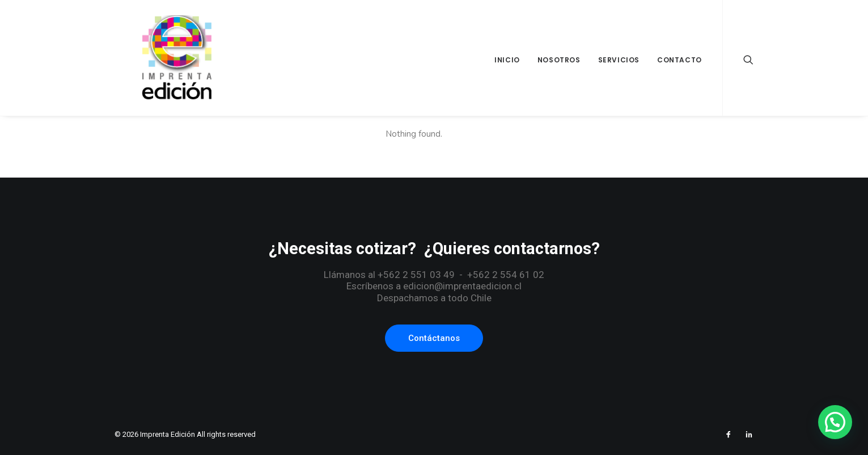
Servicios (619, 60)
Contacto (679, 60)
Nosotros (559, 60)
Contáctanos (434, 338)
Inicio (507, 60)
